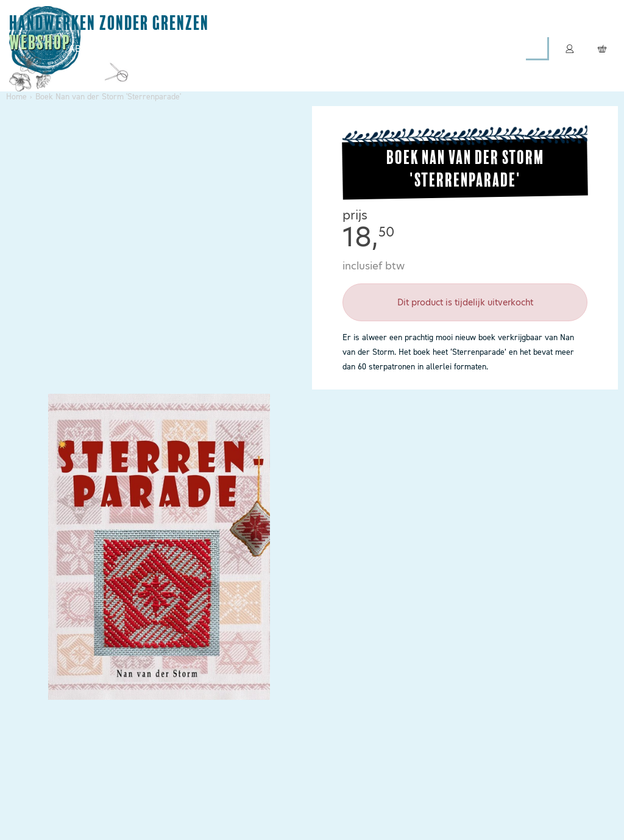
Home (16, 97)
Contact (440, 48)
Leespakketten (281, 48)
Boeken (368, 48)
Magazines (186, 48)
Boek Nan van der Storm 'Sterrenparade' (108, 97)
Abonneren (98, 48)
